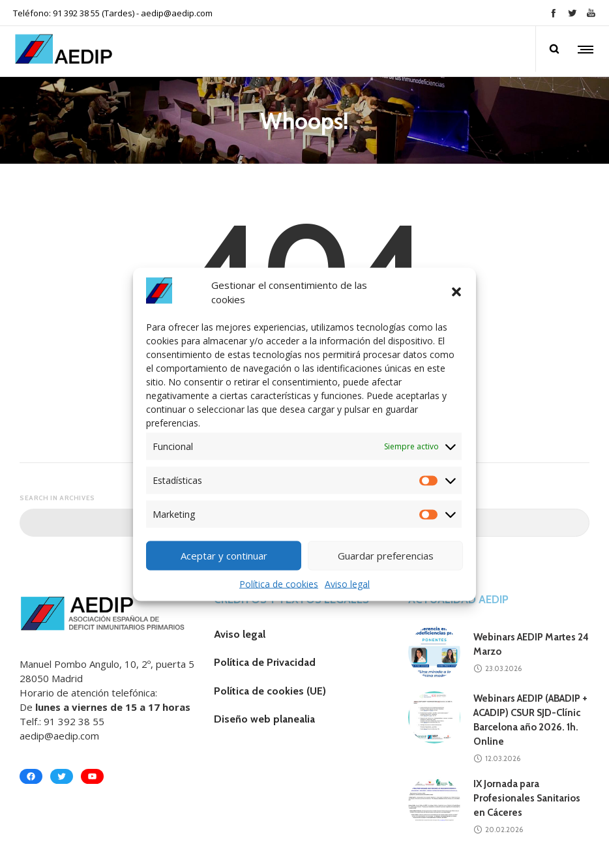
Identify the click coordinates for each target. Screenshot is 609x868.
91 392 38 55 (74, 721)
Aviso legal (347, 583)
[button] (456, 292)
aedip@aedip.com (177, 13)
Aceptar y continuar (224, 556)
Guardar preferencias (386, 556)
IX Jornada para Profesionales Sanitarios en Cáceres (527, 798)
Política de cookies (279, 583)
